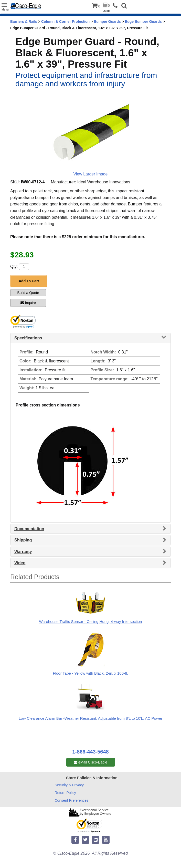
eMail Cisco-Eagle (90, 762)
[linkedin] (95, 840)
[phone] (116, 6)
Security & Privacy (69, 785)
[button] (124, 6)
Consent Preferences (72, 800)
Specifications (28, 338)
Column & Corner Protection (65, 22)
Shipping (23, 540)
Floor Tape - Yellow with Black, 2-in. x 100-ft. (90, 673)
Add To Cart (29, 281)
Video (20, 563)
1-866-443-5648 (90, 752)
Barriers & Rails (24, 22)
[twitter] (86, 840)
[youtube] (106, 840)
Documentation (29, 529)
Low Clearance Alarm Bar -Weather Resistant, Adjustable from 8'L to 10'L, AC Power (90, 718)
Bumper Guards (107, 22)
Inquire (28, 303)
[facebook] (75, 840)
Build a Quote (28, 293)
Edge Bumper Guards (143, 22)
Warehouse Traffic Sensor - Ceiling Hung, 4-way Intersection (91, 621)
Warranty (23, 552)
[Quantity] (24, 267)
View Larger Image (91, 174)
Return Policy (65, 793)
